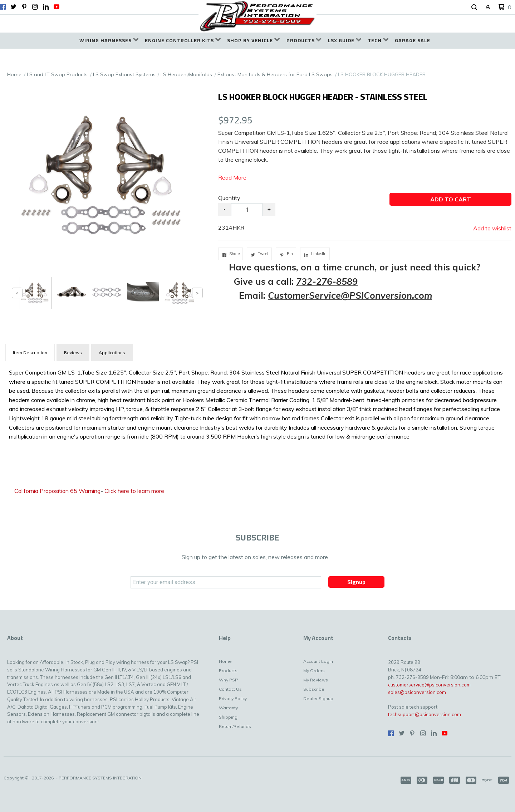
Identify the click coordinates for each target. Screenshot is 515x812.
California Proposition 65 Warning (57, 491)
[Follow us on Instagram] (35, 7)
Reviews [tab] (73, 353)
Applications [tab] (112, 353)
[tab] (30, 353)
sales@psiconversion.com (417, 692)
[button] (474, 8)
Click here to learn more (134, 491)
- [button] (225, 209)
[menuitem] (109, 41)
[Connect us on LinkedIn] (46, 7)
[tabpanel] (257, 403)
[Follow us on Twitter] (14, 7)
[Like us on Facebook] (3, 7)
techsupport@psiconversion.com (425, 714)
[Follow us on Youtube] (57, 7)
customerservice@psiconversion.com (429, 685)
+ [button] (269, 209)
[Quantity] (247, 210)
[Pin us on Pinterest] (24, 7)
